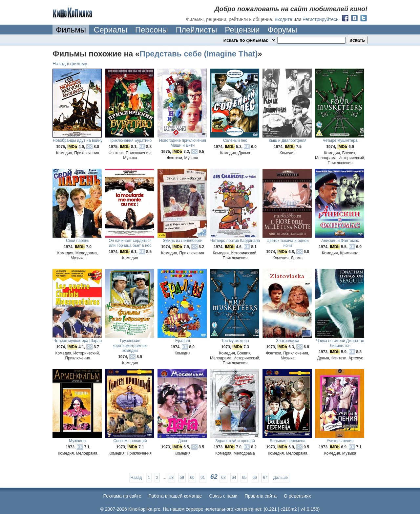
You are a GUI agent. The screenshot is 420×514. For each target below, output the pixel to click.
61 (203, 478)
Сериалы (111, 30)
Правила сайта (261, 496)
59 (182, 478)
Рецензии (242, 30)
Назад (136, 478)
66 (254, 478)
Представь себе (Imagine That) (199, 54)
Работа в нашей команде (175, 496)
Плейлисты (197, 30)
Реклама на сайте (122, 496)
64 (234, 478)
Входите (283, 19)
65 (244, 478)
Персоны (152, 30)
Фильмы (71, 30)
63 (223, 478)
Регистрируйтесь (320, 19)
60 (192, 478)
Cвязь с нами (223, 496)
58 (171, 478)
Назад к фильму (70, 64)
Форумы (282, 30)
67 (265, 478)
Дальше (281, 478)
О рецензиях (297, 496)
